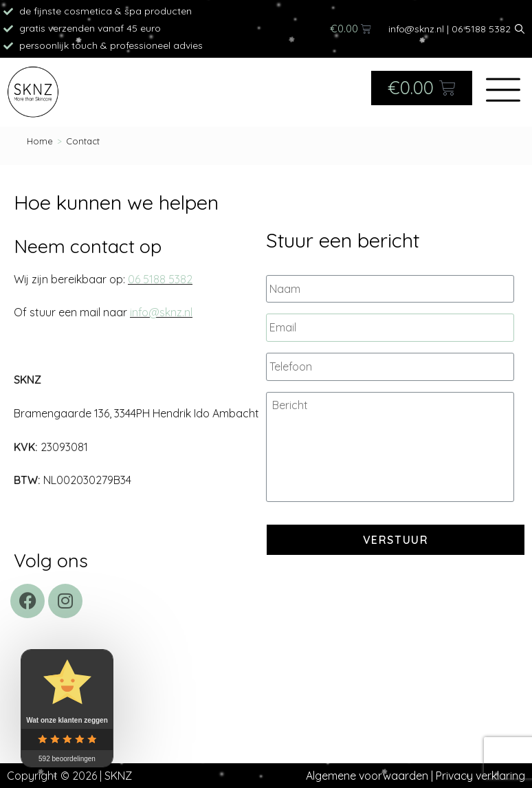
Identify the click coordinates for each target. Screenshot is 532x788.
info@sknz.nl (416, 29)
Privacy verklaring (480, 776)
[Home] (40, 141)
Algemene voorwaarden (367, 776)
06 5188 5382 (481, 29)
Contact (83, 141)
